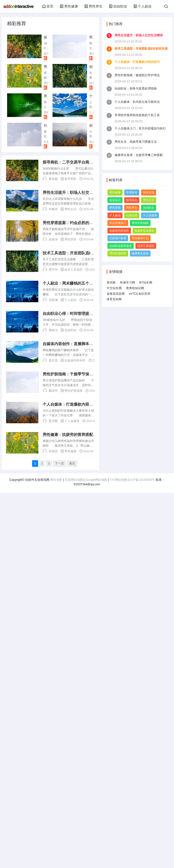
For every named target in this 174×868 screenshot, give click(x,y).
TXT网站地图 (118, 480)
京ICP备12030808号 (141, 480)
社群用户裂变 (118, 238)
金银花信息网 (116, 294)
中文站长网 (114, 288)
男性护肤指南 (73, 391)
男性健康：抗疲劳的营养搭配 (68, 435)
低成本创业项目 (144, 231)
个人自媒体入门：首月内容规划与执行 (140, 128)
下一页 (59, 463)
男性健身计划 (140, 238)
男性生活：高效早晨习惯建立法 (136, 142)
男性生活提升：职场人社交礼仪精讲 (139, 35)
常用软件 (132, 192)
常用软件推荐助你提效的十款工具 (137, 115)
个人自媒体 (72, 421)
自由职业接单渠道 (121, 246)
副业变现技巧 (118, 223)
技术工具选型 (73, 270)
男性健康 (69, 6)
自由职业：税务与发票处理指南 (136, 88)
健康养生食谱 (140, 253)
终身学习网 (127, 282)
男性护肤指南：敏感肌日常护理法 (137, 75)
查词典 (111, 282)
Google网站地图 (96, 480)
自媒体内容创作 (75, 360)
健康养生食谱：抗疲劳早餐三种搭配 (139, 155)
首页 (48, 6)
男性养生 (93, 6)
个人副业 (143, 6)
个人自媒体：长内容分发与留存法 (137, 102)
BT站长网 (146, 282)
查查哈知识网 (135, 288)
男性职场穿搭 (118, 253)
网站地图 (56, 480)
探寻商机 (70, 179)
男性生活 (70, 209)
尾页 (72, 463)
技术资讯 (149, 192)
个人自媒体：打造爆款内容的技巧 (137, 62)
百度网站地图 (74, 480)
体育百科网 (114, 299)
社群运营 (132, 215)
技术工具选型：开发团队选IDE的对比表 (141, 49)
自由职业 (118, 6)
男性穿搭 (70, 239)
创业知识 (115, 200)
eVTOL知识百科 (140, 294)
